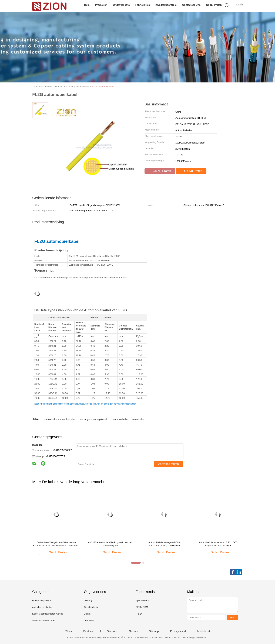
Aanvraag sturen (168, 464)
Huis (87, 5)
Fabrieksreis (143, 5)
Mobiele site (204, 631)
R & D (139, 614)
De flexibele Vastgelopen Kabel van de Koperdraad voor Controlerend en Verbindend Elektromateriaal (56, 544)
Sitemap (154, 631)
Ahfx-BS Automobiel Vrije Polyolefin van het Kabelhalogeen (110, 544)
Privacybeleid (178, 631)
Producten (101, 5)
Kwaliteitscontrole (166, 5)
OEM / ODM (142, 607)
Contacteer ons (191, 5)
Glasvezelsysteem (41, 600)
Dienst (87, 614)
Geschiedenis (91, 607)
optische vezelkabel (42, 607)
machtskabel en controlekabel (128, 419)
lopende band (142, 600)
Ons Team (89, 620)
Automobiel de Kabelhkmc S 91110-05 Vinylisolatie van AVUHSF (218, 544)
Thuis (69, 631)
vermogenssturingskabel (94, 419)
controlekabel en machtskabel (59, 419)
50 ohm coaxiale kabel (44, 620)
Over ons (112, 631)
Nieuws (133, 631)
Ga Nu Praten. (214, 5)
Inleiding (88, 600)
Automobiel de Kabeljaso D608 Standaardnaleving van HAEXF (164, 544)
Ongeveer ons (121, 5)
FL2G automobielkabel (103, 87)
